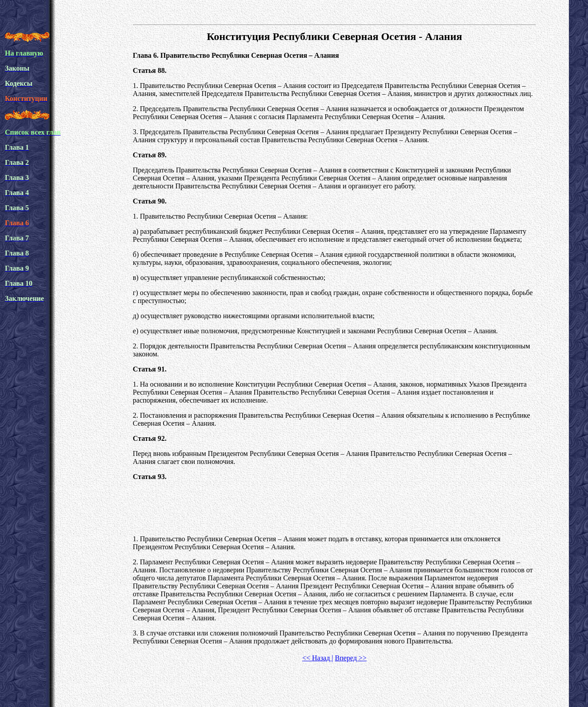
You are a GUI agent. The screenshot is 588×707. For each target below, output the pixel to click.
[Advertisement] (334, 508)
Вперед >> (350, 658)
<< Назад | (318, 658)
